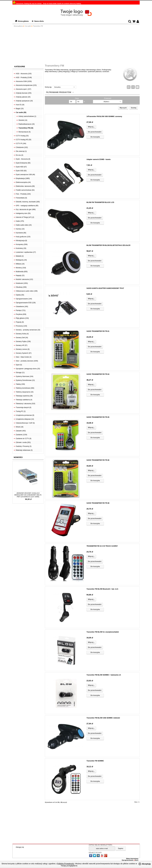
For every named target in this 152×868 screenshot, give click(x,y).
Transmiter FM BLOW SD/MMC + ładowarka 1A (104, 675)
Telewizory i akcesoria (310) (26, 404)
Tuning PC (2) (21, 411)
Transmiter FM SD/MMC (95, 761)
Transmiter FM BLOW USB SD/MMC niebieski (103, 718)
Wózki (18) (20, 427)
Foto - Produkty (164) (23, 194)
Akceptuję (146, 864)
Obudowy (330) (21, 287)
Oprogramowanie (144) (24, 299)
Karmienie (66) (21, 233)
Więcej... (91, 127)
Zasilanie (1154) (22, 435)
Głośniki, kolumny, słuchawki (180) (28, 202)
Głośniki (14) (23, 120)
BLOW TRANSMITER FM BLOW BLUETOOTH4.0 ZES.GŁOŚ (109, 245)
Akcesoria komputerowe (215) (26, 85)
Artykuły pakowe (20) (23, 97)
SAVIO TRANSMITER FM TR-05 (98, 417)
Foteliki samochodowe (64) (25, 190)
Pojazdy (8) (20, 322)
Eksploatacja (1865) (23, 178)
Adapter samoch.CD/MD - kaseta (99, 159)
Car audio (28, 26)
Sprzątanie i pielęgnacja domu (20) (28, 369)
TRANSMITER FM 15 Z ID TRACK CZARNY (102, 546)
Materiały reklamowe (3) (24, 450)
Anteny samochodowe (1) (27, 116)
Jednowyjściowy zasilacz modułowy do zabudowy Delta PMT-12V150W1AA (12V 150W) (28, 495)
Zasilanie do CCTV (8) (24, 439)
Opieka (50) (20, 295)
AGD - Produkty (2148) (24, 78)
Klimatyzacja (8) (21, 241)
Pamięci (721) (21, 310)
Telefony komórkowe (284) (25, 388)
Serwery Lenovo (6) (23, 349)
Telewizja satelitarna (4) (24, 400)
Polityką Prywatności (66, 864)
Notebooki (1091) (22, 283)
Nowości (18, 457)
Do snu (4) (20, 155)
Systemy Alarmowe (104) (25, 376)
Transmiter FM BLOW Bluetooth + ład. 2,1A (102, 589)
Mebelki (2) (20, 256)
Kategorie (20, 67)
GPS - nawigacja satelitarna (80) (27, 206)
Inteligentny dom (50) (23, 213)
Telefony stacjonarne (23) (25, 392)
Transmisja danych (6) (24, 407)
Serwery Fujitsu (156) (23, 341)
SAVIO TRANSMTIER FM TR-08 (98, 503)
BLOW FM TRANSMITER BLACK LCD (100, 202)
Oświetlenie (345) (22, 307)
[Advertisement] (76, 46)
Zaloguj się (20, 847)
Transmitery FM (38, 26)
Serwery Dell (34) (22, 338)
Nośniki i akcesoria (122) (24, 279)
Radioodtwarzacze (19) (27, 124)
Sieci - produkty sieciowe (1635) (27, 361)
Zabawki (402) (21, 431)
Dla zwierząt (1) (21, 151)
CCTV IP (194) (21, 144)
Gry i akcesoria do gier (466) (26, 209)
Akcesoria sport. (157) (24, 89)
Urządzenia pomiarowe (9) (25, 415)
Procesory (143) (21, 326)
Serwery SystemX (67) (24, 353)
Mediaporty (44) (21, 260)
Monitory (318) (21, 268)
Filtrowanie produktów (59, 92)
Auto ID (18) (20, 105)
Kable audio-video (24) (24, 225)
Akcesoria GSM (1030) (24, 81)
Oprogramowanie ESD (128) (26, 303)
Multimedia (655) (22, 272)
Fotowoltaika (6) (21, 198)
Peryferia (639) (21, 314)
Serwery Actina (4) (22, 334)
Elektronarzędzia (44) (23, 182)
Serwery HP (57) (22, 345)
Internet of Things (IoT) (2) (25, 217)
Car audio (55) (21, 112)
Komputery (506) (22, 244)
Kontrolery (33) (21, 248)
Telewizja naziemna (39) (24, 396)
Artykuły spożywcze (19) (24, 101)
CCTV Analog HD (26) (24, 140)
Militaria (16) (20, 264)
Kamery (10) (20, 229)
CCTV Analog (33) (22, 136)
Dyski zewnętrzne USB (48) (26, 175)
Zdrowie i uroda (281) (23, 442)
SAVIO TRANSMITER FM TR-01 (98, 331)
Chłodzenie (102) (22, 147)
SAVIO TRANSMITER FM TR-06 (98, 460)
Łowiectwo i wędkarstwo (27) (26, 252)
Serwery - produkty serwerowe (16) (28, 330)
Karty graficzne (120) (23, 237)
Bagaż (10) (20, 109)
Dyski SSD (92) (21, 171)
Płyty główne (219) (22, 318)
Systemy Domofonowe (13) (25, 380)
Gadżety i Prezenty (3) (24, 446)
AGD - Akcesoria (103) (24, 74)
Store (136, 860)
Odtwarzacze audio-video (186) (27, 291)
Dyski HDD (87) (21, 167)
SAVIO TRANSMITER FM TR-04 (98, 374)
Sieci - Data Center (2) (24, 357)
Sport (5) (19, 365)
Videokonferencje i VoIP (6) (25, 423)
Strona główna (23, 21)
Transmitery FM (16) (26, 128)
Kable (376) (20, 221)
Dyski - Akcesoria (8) (23, 159)
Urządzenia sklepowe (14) (25, 419)
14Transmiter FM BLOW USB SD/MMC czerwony (104, 116)
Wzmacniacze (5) (25, 132)
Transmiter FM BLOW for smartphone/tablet (103, 632)
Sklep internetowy (132, 859)
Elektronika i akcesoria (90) (25, 186)
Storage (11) (20, 373)
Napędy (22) (20, 275)
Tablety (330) (20, 384)
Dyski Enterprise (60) (23, 163)
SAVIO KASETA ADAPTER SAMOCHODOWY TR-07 (105, 288)
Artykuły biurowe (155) (24, 93)
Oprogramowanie (128, 860)
